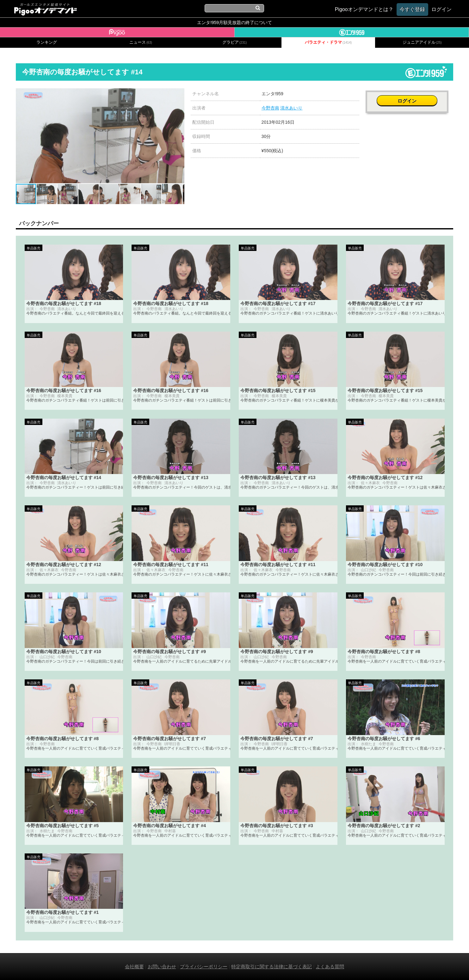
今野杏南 (270, 108)
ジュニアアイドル (422, 42)
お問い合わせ (162, 967)
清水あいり (291, 108)
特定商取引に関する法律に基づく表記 (272, 967)
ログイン (410, 97)
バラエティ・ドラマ (328, 42)
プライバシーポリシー (204, 967)
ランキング (47, 42)
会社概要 (134, 967)
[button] (179, 94)
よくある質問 (330, 967)
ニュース (141, 42)
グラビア (235, 42)
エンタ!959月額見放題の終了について (235, 22)
